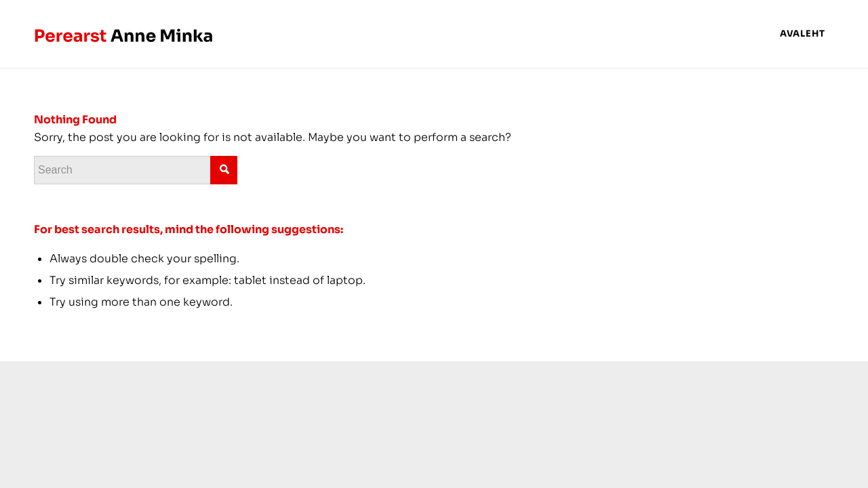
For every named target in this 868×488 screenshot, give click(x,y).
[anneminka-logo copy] (124, 34)
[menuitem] (803, 34)
